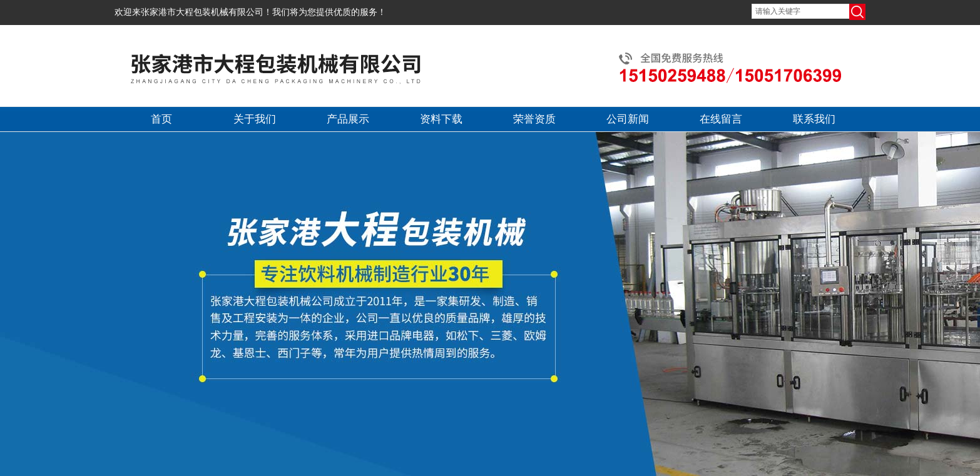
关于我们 (255, 119)
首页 (161, 119)
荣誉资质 (534, 119)
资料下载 (441, 119)
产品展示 (348, 119)
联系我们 (814, 119)
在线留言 (721, 119)
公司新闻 (628, 119)
